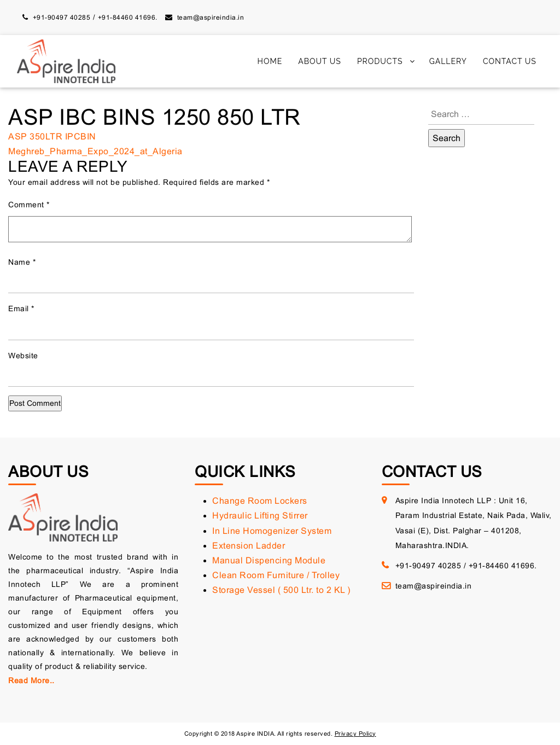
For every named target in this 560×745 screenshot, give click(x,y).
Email (21, 309)
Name (22, 262)
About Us (320, 61)
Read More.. (31, 680)
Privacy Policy (355, 734)
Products (380, 61)
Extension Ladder (249, 546)
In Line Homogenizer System (272, 531)
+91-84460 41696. (128, 18)
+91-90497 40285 (62, 18)
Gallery (448, 61)
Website (23, 356)
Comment (29, 205)
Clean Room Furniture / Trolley (276, 575)
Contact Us (510, 61)
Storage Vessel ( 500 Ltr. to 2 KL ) (281, 590)
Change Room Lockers (260, 501)
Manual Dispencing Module (269, 560)
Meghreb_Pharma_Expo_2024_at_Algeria (95, 151)
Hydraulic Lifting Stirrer (260, 516)
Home (270, 61)
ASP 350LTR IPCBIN (52, 136)
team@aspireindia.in (211, 18)
